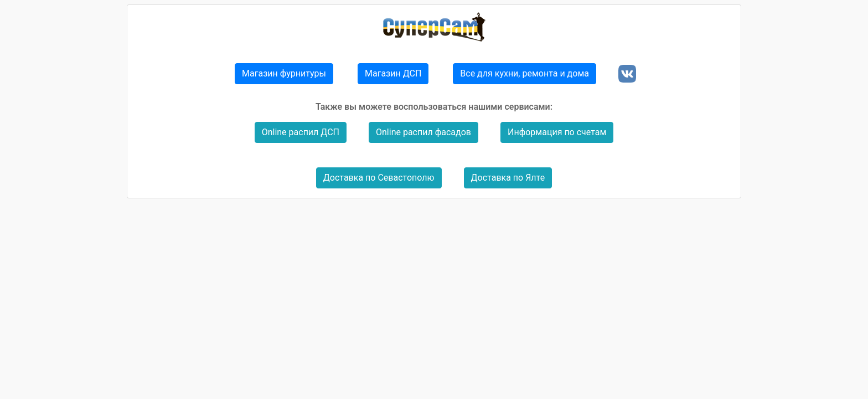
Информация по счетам (557, 132)
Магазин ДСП (393, 73)
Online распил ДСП (301, 132)
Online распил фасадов (423, 132)
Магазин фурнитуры (284, 73)
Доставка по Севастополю (379, 178)
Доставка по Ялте (508, 178)
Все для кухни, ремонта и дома (525, 73)
